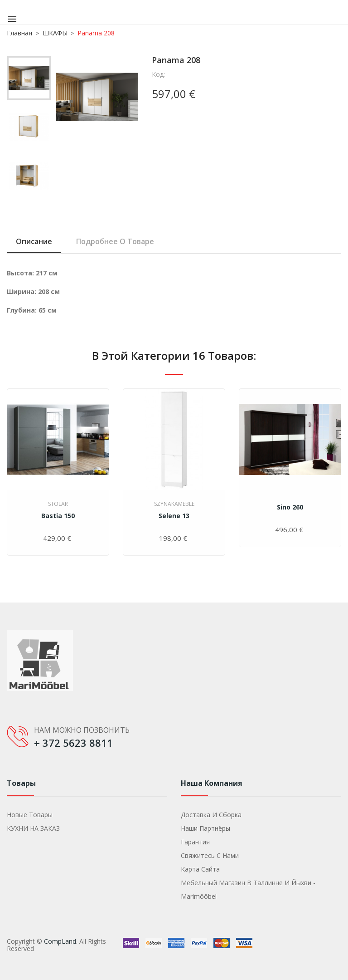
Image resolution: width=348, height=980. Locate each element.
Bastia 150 (58, 516)
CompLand (60, 941)
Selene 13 (174, 516)
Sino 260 (290, 507)
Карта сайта (200, 869)
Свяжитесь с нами (210, 855)
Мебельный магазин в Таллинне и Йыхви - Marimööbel (248, 889)
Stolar (58, 504)
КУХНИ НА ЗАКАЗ (33, 828)
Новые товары (30, 815)
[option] (29, 80)
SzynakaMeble (174, 504)
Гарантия (195, 842)
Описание (34, 241)
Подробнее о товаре (115, 241)
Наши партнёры (205, 828)
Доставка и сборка (211, 815)
